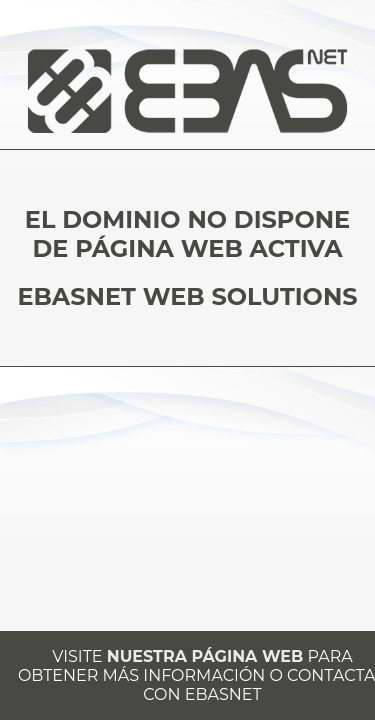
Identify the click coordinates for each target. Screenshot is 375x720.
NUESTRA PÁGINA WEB (205, 656)
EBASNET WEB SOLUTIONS (187, 296)
